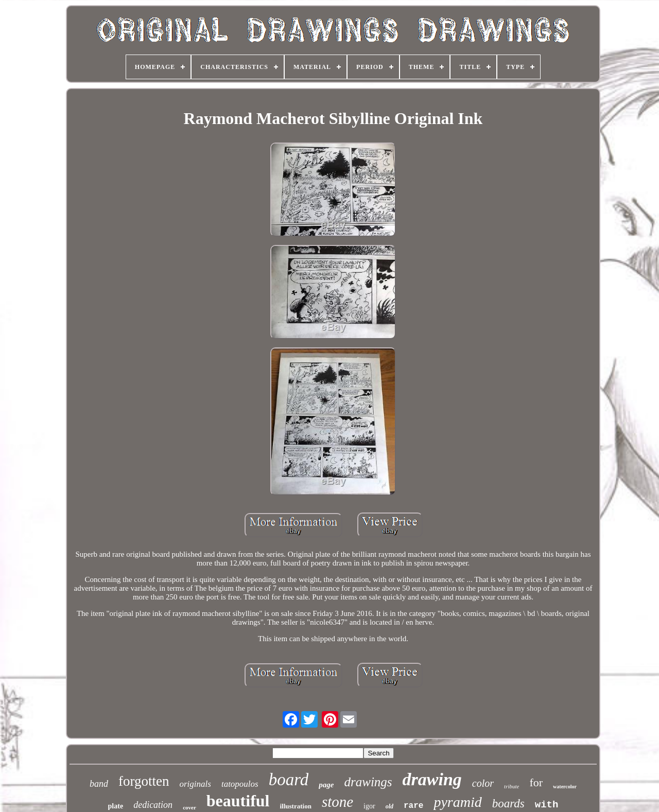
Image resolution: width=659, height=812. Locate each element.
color (483, 783)
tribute (511, 786)
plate (116, 806)
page (326, 785)
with (547, 805)
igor (369, 806)
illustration (295, 806)
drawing (432, 779)
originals (195, 784)
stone (337, 802)
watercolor (565, 787)
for (536, 782)
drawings (368, 782)
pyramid (457, 802)
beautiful (238, 801)
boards (508, 804)
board (289, 780)
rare (413, 806)
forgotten (144, 781)
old (389, 806)
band (99, 784)
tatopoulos (240, 784)
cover (189, 807)
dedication (153, 805)
